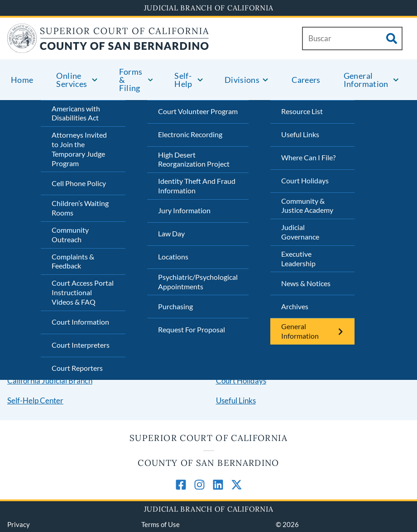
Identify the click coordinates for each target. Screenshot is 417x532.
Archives (295, 306)
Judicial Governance (300, 232)
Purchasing (175, 306)
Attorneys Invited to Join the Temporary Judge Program (79, 149)
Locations (173, 256)
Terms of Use (161, 524)
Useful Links (300, 134)
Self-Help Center (35, 400)
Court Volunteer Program (198, 111)
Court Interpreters (81, 345)
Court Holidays (305, 180)
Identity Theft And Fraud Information (197, 186)
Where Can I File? (308, 157)
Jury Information (184, 210)
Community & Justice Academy (307, 206)
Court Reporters (77, 368)
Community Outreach (70, 235)
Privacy (19, 524)
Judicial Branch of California (209, 8)
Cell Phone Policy (79, 183)
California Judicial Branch (50, 381)
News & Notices (306, 283)
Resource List (302, 111)
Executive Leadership (298, 259)
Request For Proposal (192, 329)
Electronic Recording (190, 134)
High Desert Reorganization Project (194, 159)
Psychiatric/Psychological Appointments (198, 282)
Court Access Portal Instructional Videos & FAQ (83, 292)
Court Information (80, 322)
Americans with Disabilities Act (76, 113)
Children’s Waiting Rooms (80, 208)
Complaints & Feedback (73, 261)
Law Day (171, 233)
